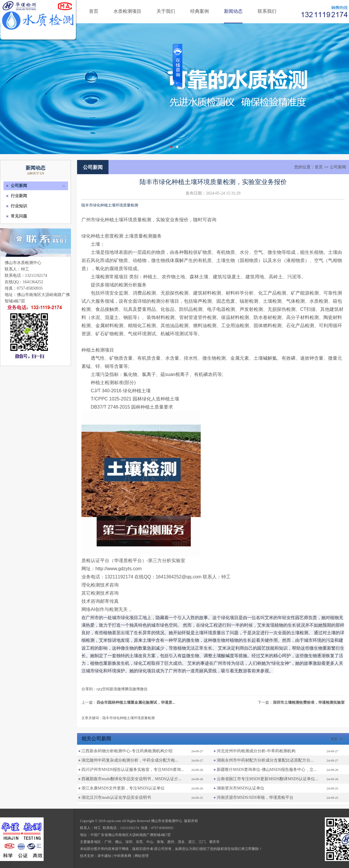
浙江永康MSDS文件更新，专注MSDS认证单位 (123, 788)
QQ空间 (103, 689)
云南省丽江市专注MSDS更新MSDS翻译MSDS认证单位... (267, 779)
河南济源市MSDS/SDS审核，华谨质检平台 (255, 797)
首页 (94, 11)
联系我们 (267, 11)
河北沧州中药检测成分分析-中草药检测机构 (256, 751)
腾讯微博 (132, 689)
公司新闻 (19, 186)
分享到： (89, 689)
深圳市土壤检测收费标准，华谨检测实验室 (309, 702)
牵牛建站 (104, 856)
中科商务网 (122, 856)
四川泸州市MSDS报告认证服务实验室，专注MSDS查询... (133, 770)
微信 (144, 689)
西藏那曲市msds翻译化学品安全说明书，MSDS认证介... (131, 779)
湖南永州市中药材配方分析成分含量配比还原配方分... (265, 760)
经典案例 (200, 11)
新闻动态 (233, 11)
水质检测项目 (127, 11)
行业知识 (19, 206)
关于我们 (166, 11)
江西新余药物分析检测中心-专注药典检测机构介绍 (127, 751)
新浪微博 (117, 689)
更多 (338, 739)
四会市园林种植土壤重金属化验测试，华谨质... (136, 702)
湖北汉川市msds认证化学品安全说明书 (116, 797)
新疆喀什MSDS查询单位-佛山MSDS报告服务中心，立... (267, 770)
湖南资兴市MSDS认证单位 (241, 788)
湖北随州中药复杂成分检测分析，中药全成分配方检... (130, 760)
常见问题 (19, 216)
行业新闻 (19, 196)
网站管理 (142, 856)
